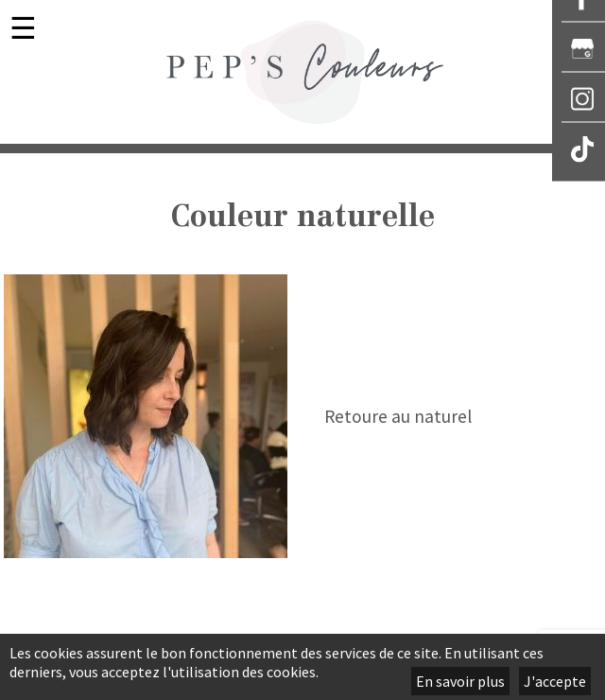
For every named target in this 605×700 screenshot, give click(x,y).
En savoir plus (460, 681)
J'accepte (555, 681)
